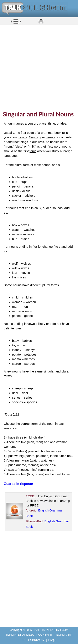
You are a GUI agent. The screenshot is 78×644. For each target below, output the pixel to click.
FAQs (52, 640)
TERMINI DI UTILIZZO (20, 635)
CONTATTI (45, 635)
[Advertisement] (39, 67)
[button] (16, 23)
